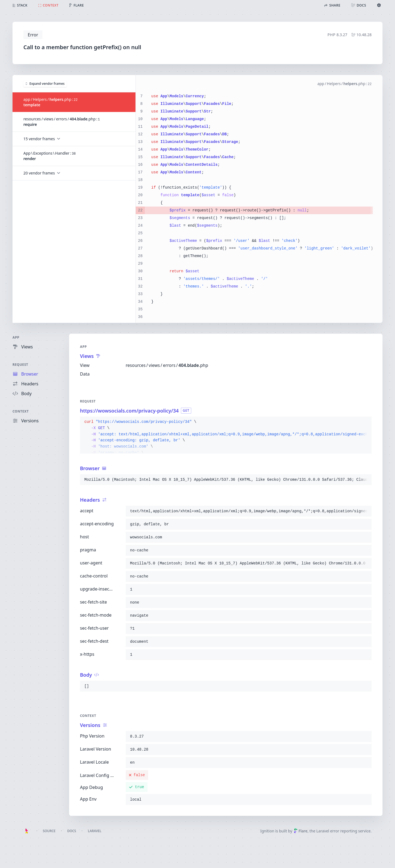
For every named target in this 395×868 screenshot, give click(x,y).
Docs (72, 831)
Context (21, 411)
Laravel (95, 831)
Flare (301, 831)
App (16, 337)
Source (49, 831)
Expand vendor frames (45, 83)
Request (20, 365)
